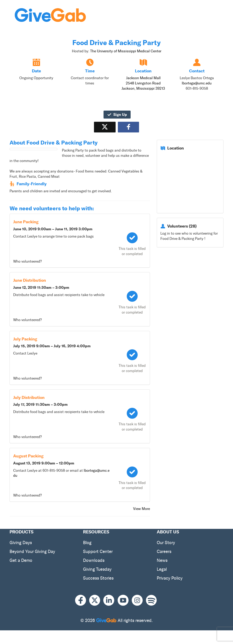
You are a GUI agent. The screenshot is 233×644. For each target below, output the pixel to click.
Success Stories (98, 578)
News (162, 560)
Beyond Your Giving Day (32, 551)
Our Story (166, 543)
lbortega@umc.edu (197, 83)
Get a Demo (21, 560)
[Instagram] (139, 600)
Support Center (98, 551)
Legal (162, 569)
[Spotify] (151, 600)
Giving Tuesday (97, 569)
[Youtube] (125, 600)
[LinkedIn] (110, 600)
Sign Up (117, 114)
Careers (164, 551)
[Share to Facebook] (128, 127)
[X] (96, 600)
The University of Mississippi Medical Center (126, 51)
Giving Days (21, 543)
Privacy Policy (170, 578)
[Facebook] (82, 600)
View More (142, 509)
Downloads (94, 560)
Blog (87, 543)
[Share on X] (105, 127)
